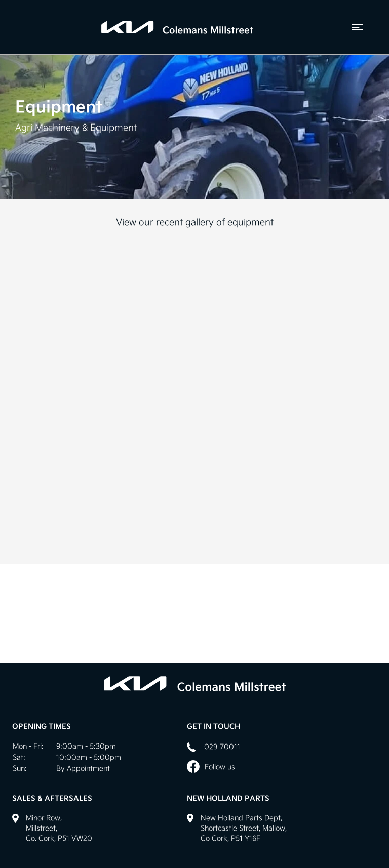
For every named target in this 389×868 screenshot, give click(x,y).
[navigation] (357, 30)
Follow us (211, 767)
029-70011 (222, 746)
